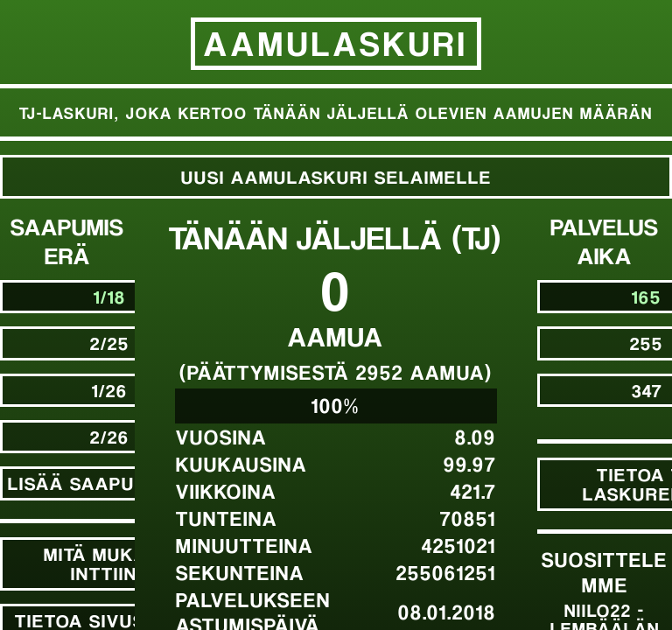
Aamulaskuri (336, 43)
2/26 (110, 436)
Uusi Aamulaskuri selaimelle (336, 176)
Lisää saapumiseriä (110, 483)
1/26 (110, 390)
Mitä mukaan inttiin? (109, 563)
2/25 (110, 343)
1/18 (110, 296)
